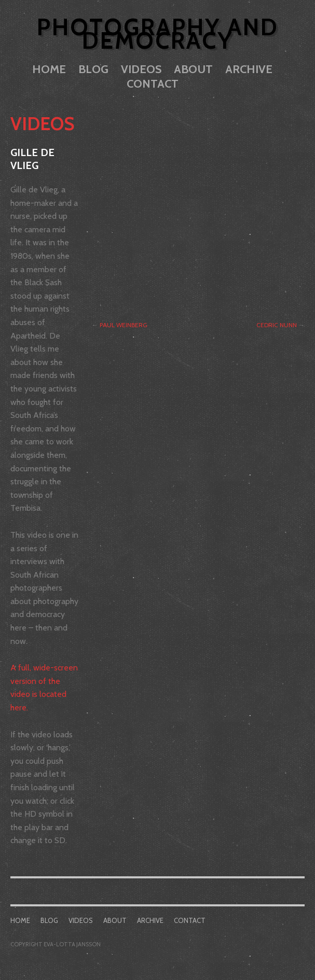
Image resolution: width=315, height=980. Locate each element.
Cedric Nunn (277, 325)
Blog (93, 69)
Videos (141, 69)
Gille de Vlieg (32, 159)
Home (49, 69)
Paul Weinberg (124, 325)
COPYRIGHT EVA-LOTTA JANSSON (56, 944)
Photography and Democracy (158, 34)
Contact (153, 84)
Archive (249, 69)
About (193, 69)
